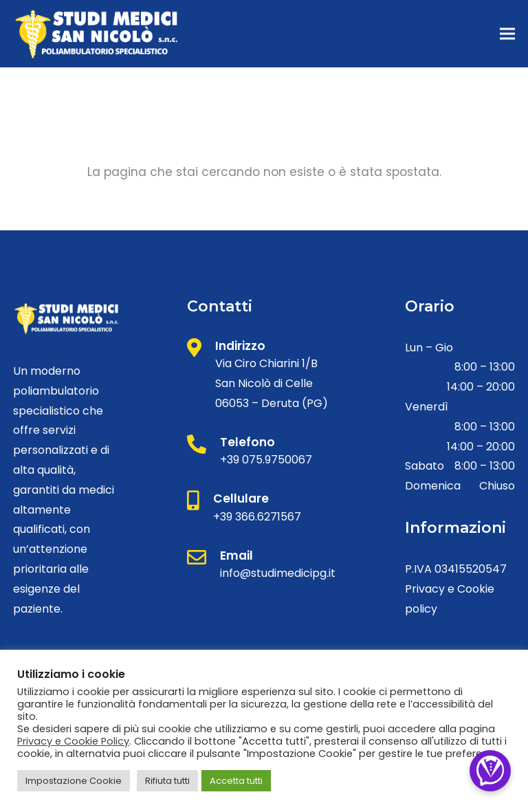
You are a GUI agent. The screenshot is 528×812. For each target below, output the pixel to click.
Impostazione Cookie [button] (74, 781)
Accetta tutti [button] (236, 781)
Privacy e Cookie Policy (73, 741)
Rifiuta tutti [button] (167, 781)
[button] (507, 34)
